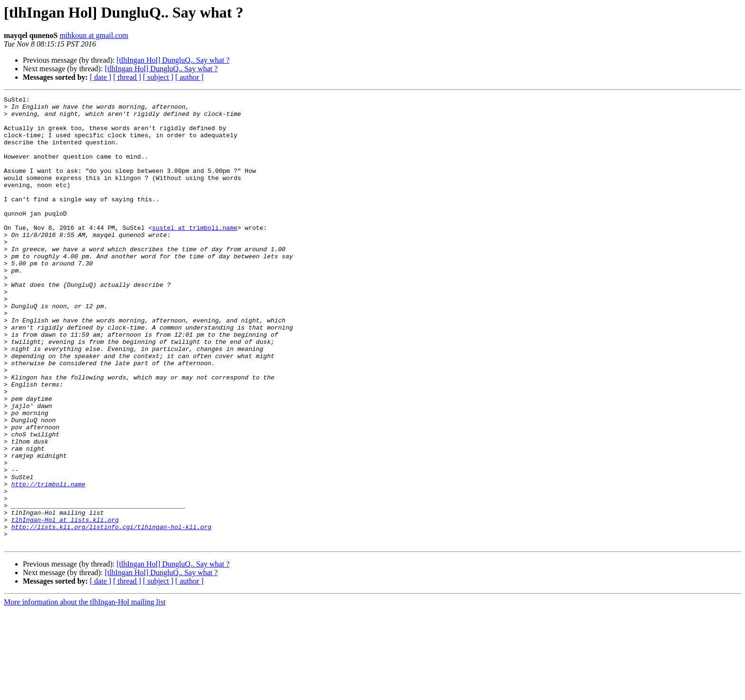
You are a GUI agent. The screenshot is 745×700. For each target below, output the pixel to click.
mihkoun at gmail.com (94, 35)
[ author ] (190, 77)
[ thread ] (127, 77)
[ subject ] (158, 77)
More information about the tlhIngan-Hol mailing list (85, 692)
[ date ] (100, 77)
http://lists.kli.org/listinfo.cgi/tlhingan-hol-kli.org (111, 614)
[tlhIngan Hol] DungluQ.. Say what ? (173, 60)
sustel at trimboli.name (195, 255)
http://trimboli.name (48, 562)
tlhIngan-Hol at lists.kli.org (65, 605)
